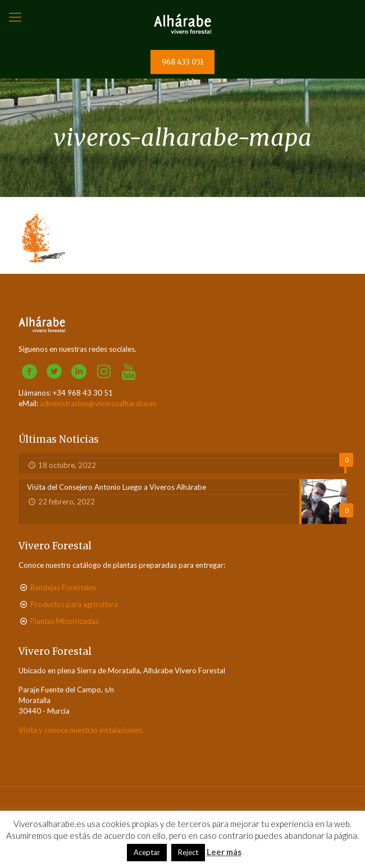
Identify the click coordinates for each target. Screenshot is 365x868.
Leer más (224, 852)
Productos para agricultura (74, 604)
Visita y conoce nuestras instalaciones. (81, 730)
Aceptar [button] (147, 852)
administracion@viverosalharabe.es (98, 403)
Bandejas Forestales (63, 587)
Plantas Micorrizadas (65, 621)
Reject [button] (188, 852)
